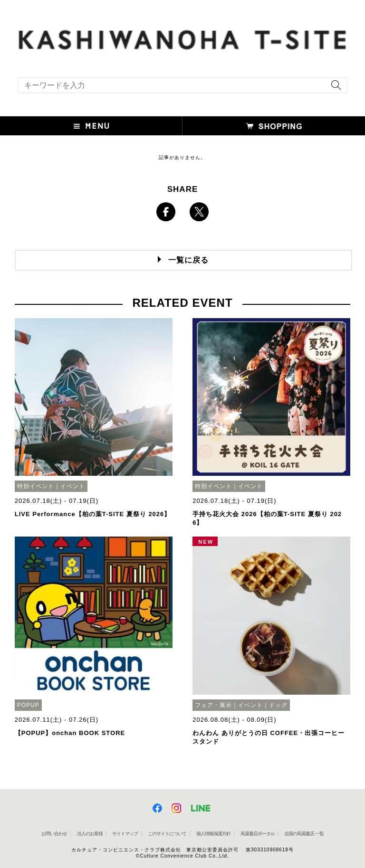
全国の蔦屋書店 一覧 (304, 834)
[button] (91, 126)
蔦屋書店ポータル (258, 834)
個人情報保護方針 (213, 834)
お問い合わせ (54, 834)
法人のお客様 (90, 834)
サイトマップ (125, 834)
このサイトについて (167, 834)
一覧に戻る (188, 260)
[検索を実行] (334, 88)
